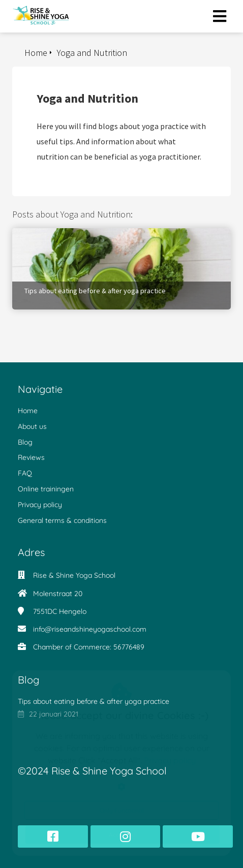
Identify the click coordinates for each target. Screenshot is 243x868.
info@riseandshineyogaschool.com (90, 629)
